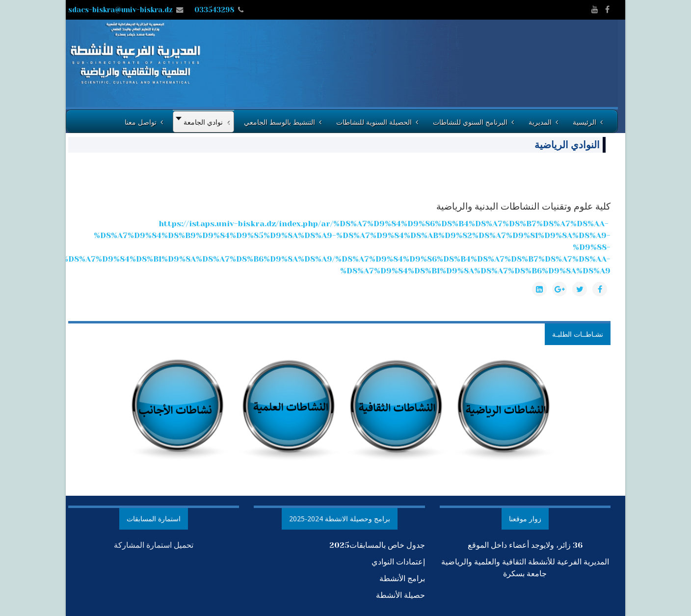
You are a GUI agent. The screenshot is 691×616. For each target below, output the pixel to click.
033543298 (214, 10)
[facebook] (607, 10)
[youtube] (595, 10)
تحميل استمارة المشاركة (154, 545)
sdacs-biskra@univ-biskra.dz (120, 10)
